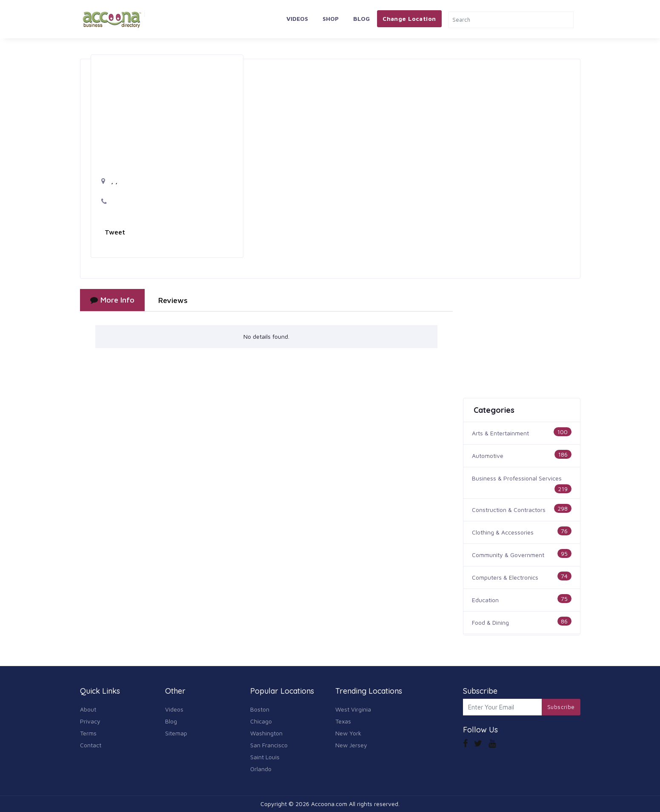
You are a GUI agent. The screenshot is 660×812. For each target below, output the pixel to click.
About (88, 709)
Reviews (173, 300)
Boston (260, 709)
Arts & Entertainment (500, 433)
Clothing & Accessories (503, 532)
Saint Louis (265, 757)
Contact (91, 745)
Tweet (115, 232)
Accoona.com (329, 804)
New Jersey (351, 745)
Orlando (261, 769)
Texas (343, 721)
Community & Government (508, 555)
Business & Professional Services (517, 478)
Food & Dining (490, 622)
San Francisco (269, 745)
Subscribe (561, 707)
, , (109, 181)
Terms (88, 733)
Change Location (409, 19)
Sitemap (176, 733)
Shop (331, 19)
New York (348, 733)
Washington (266, 733)
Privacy (90, 721)
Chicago (261, 721)
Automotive (488, 456)
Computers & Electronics (505, 577)
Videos (297, 19)
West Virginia (353, 709)
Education (485, 600)
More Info (112, 300)
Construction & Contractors (509, 510)
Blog (361, 19)
